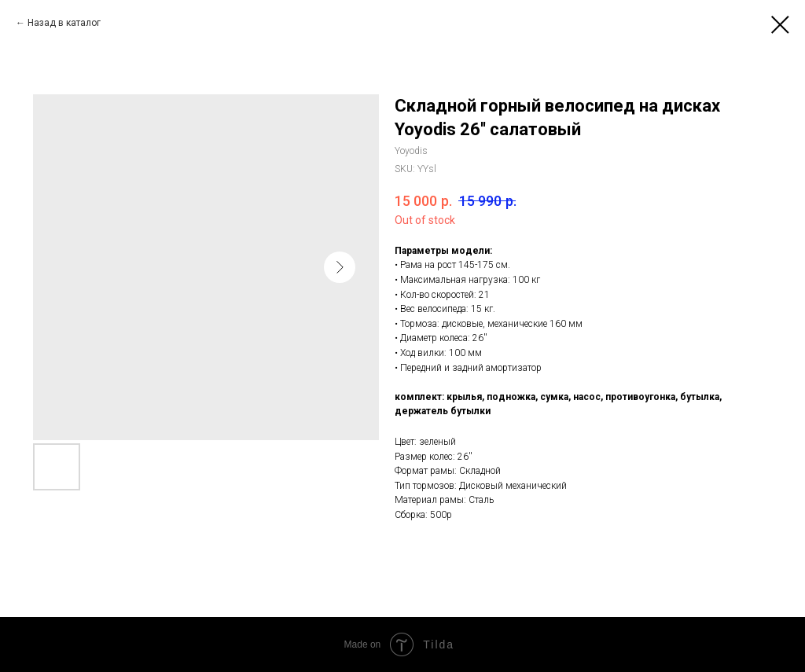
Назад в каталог (64, 23)
